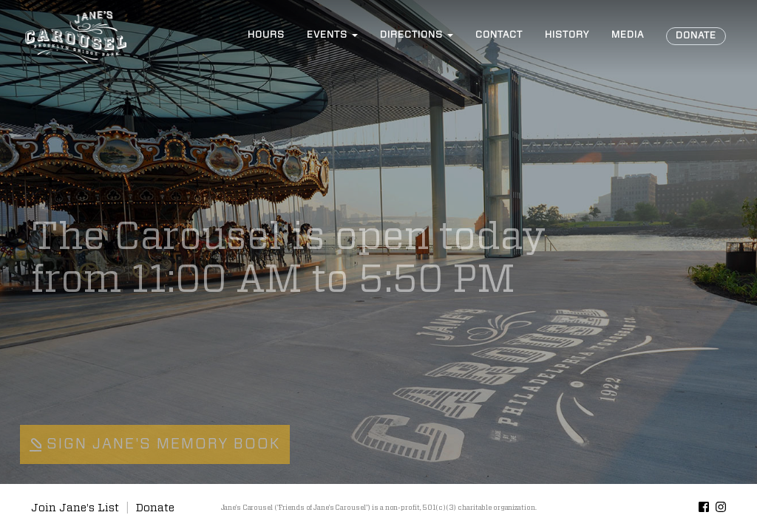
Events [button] (332, 35)
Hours (266, 35)
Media (628, 35)
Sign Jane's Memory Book (155, 444)
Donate (696, 36)
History (567, 35)
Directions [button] (417, 35)
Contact (499, 35)
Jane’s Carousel (75, 37)
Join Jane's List (75, 508)
